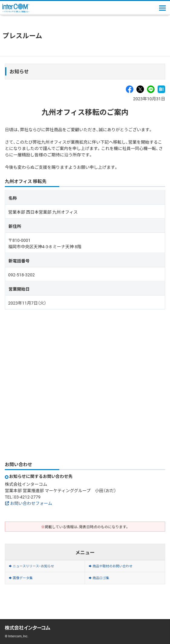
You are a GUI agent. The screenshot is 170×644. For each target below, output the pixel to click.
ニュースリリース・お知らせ (33, 566)
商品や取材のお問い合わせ (113, 566)
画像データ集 (23, 578)
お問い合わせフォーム (31, 503)
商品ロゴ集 (101, 578)
